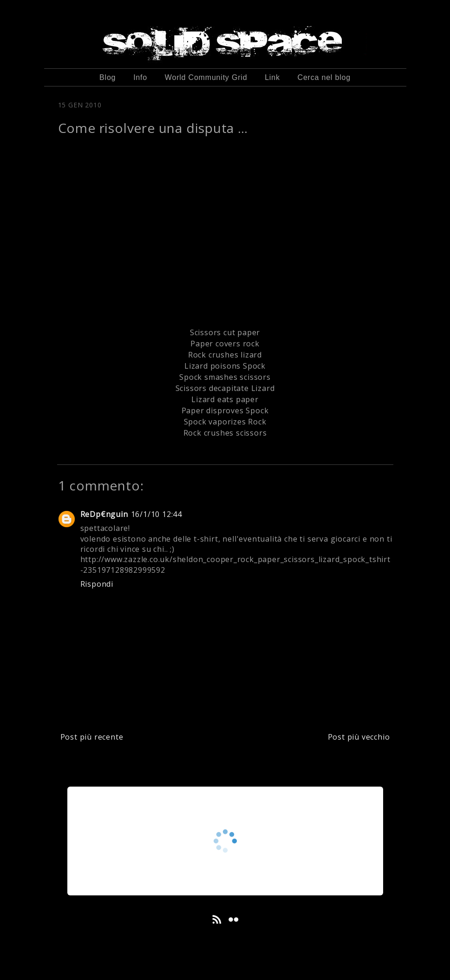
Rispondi (97, 584)
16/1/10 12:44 (157, 514)
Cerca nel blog (324, 77)
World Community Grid (206, 77)
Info (140, 77)
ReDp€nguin (104, 514)
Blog (108, 77)
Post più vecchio (359, 737)
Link (272, 77)
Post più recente (92, 737)
